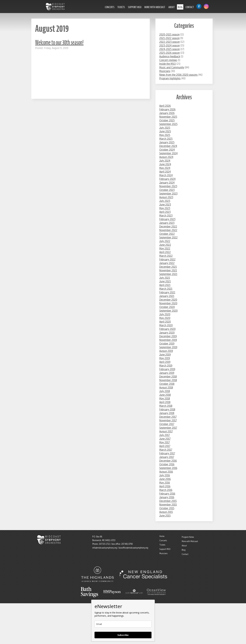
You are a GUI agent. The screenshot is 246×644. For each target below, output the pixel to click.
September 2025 (168, 124)
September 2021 (168, 274)
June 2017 (165, 439)
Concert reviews (168, 60)
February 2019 (167, 369)
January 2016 (167, 497)
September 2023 (168, 194)
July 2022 (165, 241)
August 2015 (166, 512)
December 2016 (168, 461)
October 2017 (167, 424)
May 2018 (165, 398)
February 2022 (167, 259)
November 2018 (168, 380)
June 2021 (165, 281)
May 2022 (165, 248)
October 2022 (167, 234)
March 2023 (166, 215)
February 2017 (167, 453)
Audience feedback (170, 56)
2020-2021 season (169, 34)
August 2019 (166, 351)
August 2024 (166, 157)
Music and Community (172, 67)
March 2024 (166, 175)
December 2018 (168, 376)
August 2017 (166, 431)
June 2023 (165, 205)
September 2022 (168, 237)
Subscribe (123, 635)
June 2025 (165, 131)
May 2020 (165, 318)
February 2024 (167, 179)
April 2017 (165, 446)
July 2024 (165, 161)
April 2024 (165, 172)
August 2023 (166, 197)
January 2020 (167, 333)
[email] (123, 624)
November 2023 (168, 186)
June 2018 (165, 395)
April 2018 (165, 402)
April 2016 (165, 486)
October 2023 (167, 190)
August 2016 (166, 472)
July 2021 (165, 278)
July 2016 (165, 475)
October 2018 (167, 384)
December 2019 (168, 336)
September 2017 (168, 428)
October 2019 (167, 344)
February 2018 (167, 409)
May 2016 (165, 483)
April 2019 (165, 362)
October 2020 (167, 307)
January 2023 (167, 223)
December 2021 (168, 267)
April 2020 (165, 322)
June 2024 (165, 164)
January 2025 (167, 142)
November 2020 (168, 303)
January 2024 (167, 183)
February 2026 (167, 109)
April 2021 (165, 285)
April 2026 (165, 106)
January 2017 (167, 457)
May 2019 (165, 358)
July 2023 (165, 201)
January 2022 (167, 263)
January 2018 (167, 413)
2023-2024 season (170, 45)
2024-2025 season (170, 49)
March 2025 (166, 139)
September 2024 (168, 153)
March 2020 (166, 325)
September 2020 (168, 311)
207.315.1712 (104, 544)
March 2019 (166, 366)
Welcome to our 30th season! (59, 42)
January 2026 (167, 113)
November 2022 (168, 230)
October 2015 (167, 508)
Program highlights (170, 78)
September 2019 (168, 347)
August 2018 (166, 387)
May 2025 (165, 135)
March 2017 (166, 450)
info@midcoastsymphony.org (105, 548)
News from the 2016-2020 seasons (178, 75)
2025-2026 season (170, 53)
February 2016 (167, 494)
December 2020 (168, 300)
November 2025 (168, 117)
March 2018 (166, 406)
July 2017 (165, 435)
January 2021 (167, 296)
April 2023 (165, 212)
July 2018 (165, 391)
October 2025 (167, 120)
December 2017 (168, 417)
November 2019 (168, 340)
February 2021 (167, 292)
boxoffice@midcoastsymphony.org (133, 548)
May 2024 (165, 168)
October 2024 (167, 150)
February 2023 (167, 219)
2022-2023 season (170, 42)
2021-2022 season (169, 38)
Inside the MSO (168, 64)
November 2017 (168, 420)
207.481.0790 (127, 544)
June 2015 (165, 516)
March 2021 (166, 289)
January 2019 (167, 373)
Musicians (165, 71)
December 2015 (168, 501)
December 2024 (168, 146)
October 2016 (167, 464)
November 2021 (168, 270)
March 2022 (166, 256)
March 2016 (166, 490)
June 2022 (165, 245)
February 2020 (167, 329)
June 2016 (165, 479)
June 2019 (165, 355)
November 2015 (168, 505)
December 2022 (168, 226)
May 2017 (165, 442)
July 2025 (165, 128)
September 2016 (168, 468)
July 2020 (165, 314)
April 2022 (165, 252)
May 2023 (165, 208)
